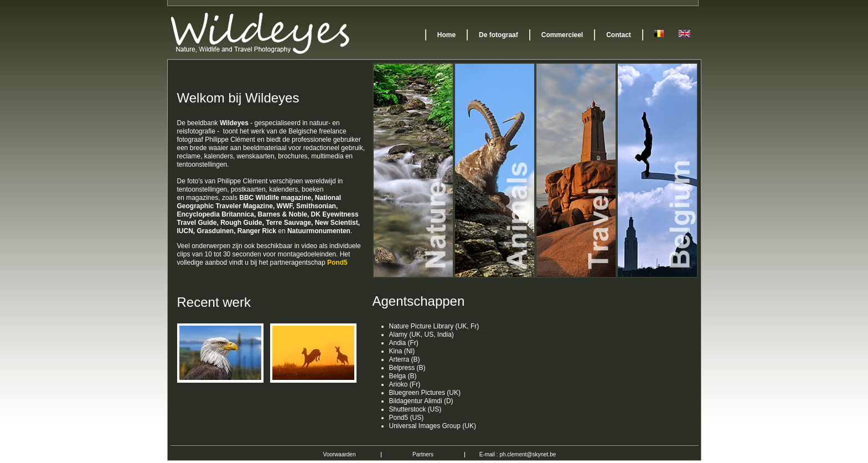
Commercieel (562, 35)
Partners (423, 454)
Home (446, 35)
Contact (619, 35)
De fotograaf (498, 35)
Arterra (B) (405, 359)
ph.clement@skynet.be (528, 454)
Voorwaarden (340, 454)
